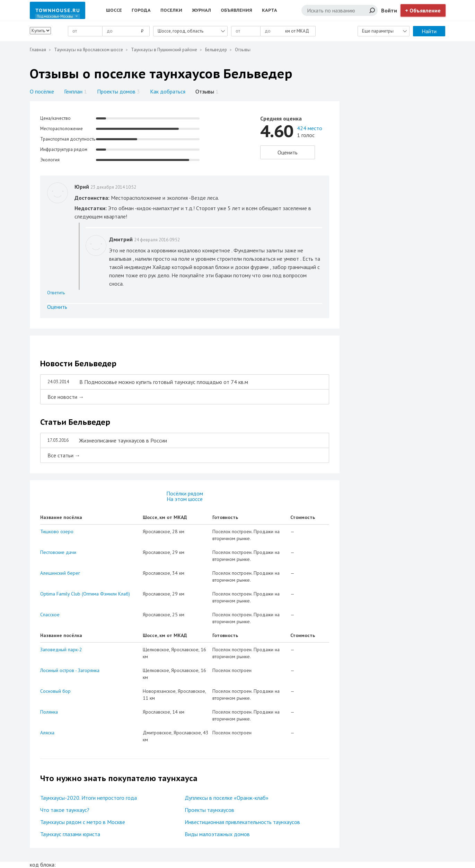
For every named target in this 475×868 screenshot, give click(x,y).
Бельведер (216, 50)
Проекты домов (118, 91)
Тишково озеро (57, 531)
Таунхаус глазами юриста (70, 834)
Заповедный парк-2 (61, 650)
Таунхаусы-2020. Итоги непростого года (89, 798)
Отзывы (207, 91)
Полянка (49, 712)
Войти (389, 10)
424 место (310, 128)
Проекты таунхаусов (209, 810)
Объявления (236, 10)
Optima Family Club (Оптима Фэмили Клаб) (85, 594)
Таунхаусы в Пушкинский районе (164, 50)
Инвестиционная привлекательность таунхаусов (242, 822)
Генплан (76, 91)
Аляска (47, 733)
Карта (270, 10)
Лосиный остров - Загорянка (70, 670)
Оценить (288, 152)
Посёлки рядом (185, 493)
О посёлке (42, 91)
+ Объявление (423, 10)
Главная (38, 50)
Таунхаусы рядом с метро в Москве (83, 822)
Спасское (50, 615)
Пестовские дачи (58, 552)
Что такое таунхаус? (65, 810)
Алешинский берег (60, 573)
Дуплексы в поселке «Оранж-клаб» (227, 798)
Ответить (56, 293)
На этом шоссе (185, 499)
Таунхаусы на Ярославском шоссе (89, 50)
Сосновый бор (55, 691)
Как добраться (168, 91)
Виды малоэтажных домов (217, 834)
